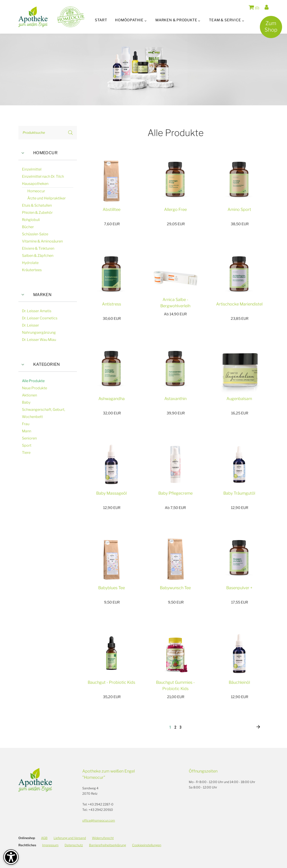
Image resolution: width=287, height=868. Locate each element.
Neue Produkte (35, 388)
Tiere (26, 453)
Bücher (28, 227)
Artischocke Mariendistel (239, 304)
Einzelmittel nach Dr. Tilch (43, 176)
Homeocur (38, 153)
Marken (35, 295)
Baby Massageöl (111, 493)
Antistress (112, 304)
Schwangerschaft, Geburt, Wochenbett (43, 413)
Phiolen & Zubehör (37, 213)
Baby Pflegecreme (175, 493)
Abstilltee (112, 209)
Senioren (29, 438)
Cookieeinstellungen (147, 845)
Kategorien (39, 365)
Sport (27, 445)
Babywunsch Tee (175, 588)
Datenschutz (74, 845)
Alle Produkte (33, 381)
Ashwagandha (112, 399)
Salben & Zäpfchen (38, 256)
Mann (27, 431)
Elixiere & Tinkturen (38, 248)
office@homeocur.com (99, 820)
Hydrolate (30, 263)
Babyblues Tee (112, 588)
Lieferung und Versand (70, 838)
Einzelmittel (32, 169)
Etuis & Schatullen (37, 205)
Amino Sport (239, 209)
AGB (44, 838)
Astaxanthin (175, 399)
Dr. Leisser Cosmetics (40, 318)
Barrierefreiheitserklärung (108, 845)
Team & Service (226, 20)
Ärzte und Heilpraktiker (47, 198)
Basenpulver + (239, 588)
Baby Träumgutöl (239, 493)
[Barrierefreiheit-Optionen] (11, 857)
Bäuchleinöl (239, 682)
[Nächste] (258, 727)
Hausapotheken (35, 184)
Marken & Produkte (176, 20)
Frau (26, 424)
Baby (26, 402)
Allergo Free (175, 209)
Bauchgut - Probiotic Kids (111, 682)
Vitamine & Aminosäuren (42, 241)
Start (100, 20)
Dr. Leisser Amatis (37, 311)
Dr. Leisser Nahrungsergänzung (39, 329)
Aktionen (29, 395)
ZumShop (269, 28)
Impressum (50, 845)
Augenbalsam (239, 399)
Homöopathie (129, 20)
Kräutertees (32, 270)
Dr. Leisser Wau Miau (39, 340)
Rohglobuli (31, 220)
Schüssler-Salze (35, 234)
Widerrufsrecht (103, 838)
